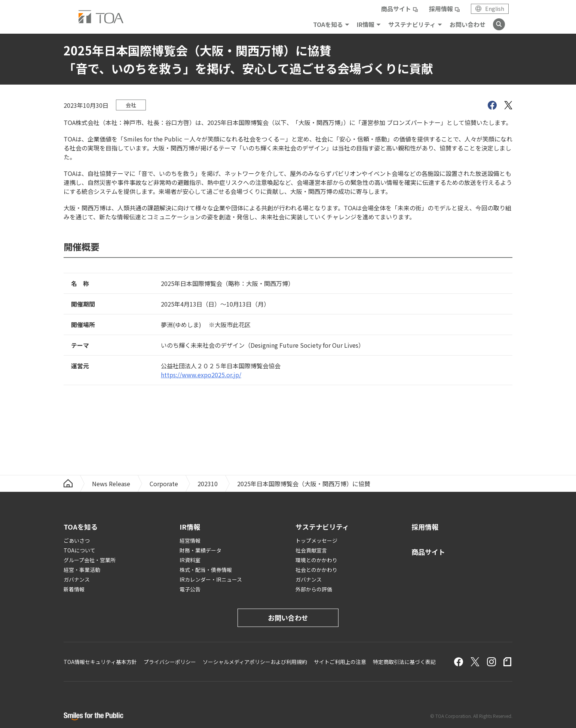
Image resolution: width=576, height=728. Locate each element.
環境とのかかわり (316, 560)
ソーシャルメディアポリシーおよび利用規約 (255, 662)
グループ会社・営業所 (90, 560)
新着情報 (74, 589)
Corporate (164, 484)
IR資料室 (190, 560)
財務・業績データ (200, 550)
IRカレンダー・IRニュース (211, 579)
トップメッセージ (316, 540)
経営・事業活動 (82, 570)
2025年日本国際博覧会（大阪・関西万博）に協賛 (304, 484)
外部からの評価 (314, 589)
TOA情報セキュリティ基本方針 (100, 662)
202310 (208, 484)
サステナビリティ (412, 24)
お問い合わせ (468, 24)
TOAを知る (328, 24)
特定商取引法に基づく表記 (404, 662)
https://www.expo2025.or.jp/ (201, 375)
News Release (111, 484)
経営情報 (190, 540)
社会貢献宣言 (311, 550)
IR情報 (366, 24)
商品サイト (396, 9)
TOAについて (79, 550)
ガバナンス (77, 579)
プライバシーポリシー (170, 662)
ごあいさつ (77, 540)
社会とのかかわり (316, 570)
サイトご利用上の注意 (340, 662)
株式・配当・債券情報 (206, 570)
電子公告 (190, 589)
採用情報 (441, 9)
